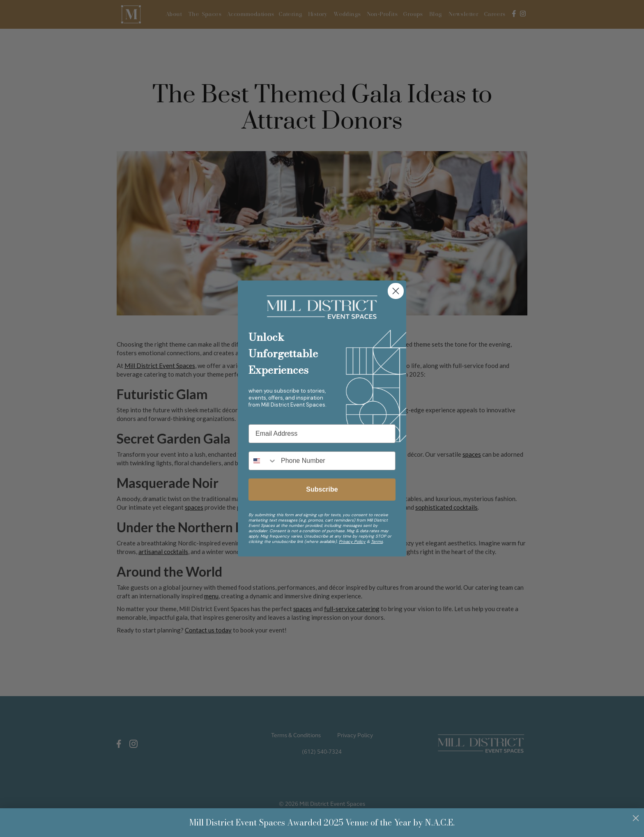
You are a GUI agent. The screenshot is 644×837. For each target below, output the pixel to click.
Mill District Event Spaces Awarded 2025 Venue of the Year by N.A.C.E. (322, 822)
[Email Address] (322, 434)
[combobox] (263, 461)
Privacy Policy (352, 542)
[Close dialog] (396, 291)
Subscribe (322, 489)
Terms (377, 542)
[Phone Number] (336, 461)
